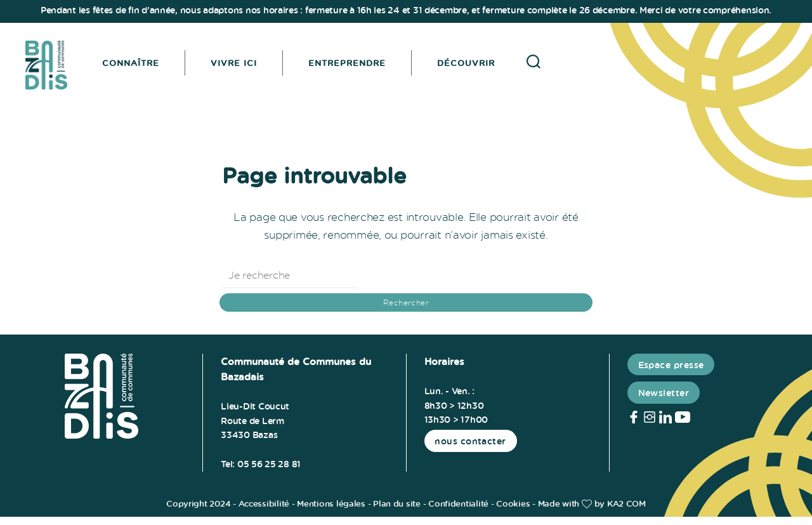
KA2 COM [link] (626, 512)
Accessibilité (264, 512)
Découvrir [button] (474, 67)
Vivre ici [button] (241, 67)
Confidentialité (458, 512)
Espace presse (671, 373)
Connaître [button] (138, 67)
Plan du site (397, 512)
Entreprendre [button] (355, 67)
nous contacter (470, 449)
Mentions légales (331, 512)
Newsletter (664, 401)
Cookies (513, 512)
